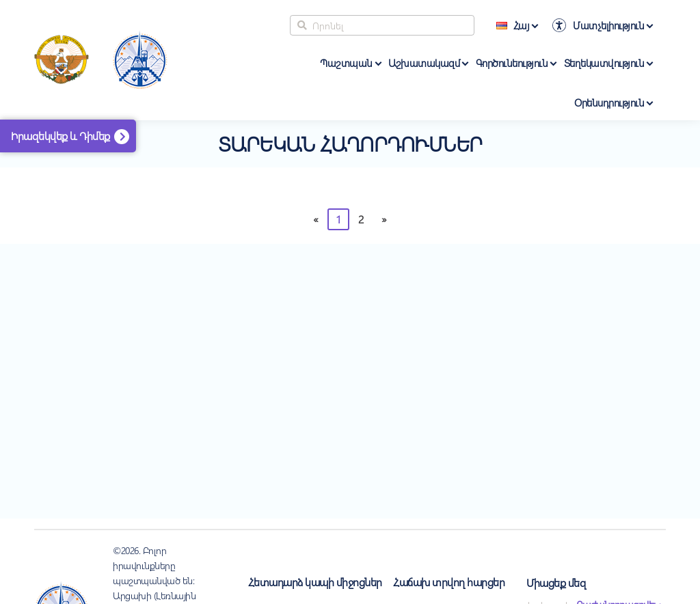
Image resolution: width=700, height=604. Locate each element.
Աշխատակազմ (424, 63)
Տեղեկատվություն (604, 63)
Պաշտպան (346, 63)
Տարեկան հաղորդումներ (350, 143)
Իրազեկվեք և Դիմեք (60, 136)
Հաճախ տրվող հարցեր (449, 582)
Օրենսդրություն (609, 102)
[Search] (382, 25)
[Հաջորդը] (384, 219)
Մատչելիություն (608, 25)
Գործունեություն (512, 63)
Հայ (513, 25)
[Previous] (316, 219)
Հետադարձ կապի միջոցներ (315, 582)
